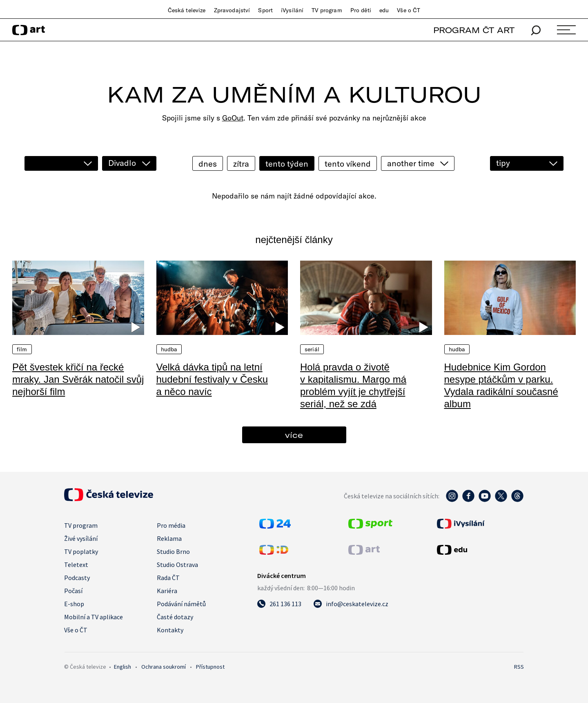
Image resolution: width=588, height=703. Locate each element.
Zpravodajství (232, 10)
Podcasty (77, 578)
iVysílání (292, 10)
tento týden (287, 164)
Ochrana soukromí (164, 667)
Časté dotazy (175, 617)
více (294, 435)
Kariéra (167, 591)
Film (22, 349)
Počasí (73, 591)
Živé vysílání (81, 538)
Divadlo (122, 163)
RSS (519, 667)
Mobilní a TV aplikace (94, 617)
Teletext (76, 565)
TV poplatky (81, 551)
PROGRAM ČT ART (474, 30)
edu (384, 10)
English (122, 667)
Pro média (171, 525)
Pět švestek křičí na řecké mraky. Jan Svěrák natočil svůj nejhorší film (78, 379)
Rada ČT (168, 578)
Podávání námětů (181, 604)
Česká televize (187, 10)
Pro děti (361, 10)
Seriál (312, 349)
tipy (503, 163)
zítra (241, 164)
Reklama (169, 538)
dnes (208, 164)
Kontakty (170, 630)
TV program (327, 10)
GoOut (233, 118)
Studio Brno (173, 551)
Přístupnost (210, 667)
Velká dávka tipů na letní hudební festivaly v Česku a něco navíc (212, 379)
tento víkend (348, 164)
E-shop (74, 604)
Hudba (169, 349)
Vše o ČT (409, 10)
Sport (265, 10)
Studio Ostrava (177, 565)
